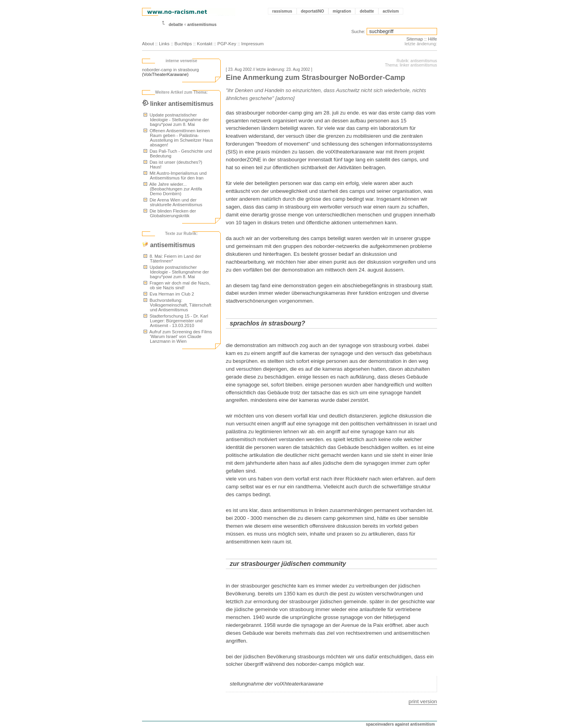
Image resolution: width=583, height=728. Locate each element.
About (148, 44)
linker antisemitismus (178, 104)
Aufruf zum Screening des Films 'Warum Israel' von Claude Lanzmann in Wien (178, 336)
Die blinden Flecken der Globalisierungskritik (170, 213)
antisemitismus (202, 25)
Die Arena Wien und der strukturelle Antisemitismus (173, 202)
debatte (367, 11)
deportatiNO (313, 11)
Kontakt (205, 44)
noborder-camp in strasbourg (170, 70)
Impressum (252, 44)
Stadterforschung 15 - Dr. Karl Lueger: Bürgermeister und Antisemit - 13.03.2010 (176, 321)
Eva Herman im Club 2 (169, 294)
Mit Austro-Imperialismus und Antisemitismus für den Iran (175, 176)
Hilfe (433, 39)
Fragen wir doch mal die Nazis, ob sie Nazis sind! (177, 285)
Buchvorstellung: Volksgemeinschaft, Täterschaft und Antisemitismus (177, 305)
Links (164, 44)
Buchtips (183, 44)
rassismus (282, 11)
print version (423, 701)
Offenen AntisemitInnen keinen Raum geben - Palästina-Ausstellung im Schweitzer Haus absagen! (178, 138)
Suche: (358, 31)
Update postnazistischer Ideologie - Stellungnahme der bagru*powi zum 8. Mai (176, 120)
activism (391, 11)
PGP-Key (227, 44)
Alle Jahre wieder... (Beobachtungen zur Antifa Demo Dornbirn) (173, 189)
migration (342, 11)
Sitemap (415, 39)
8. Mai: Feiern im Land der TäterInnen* (172, 259)
